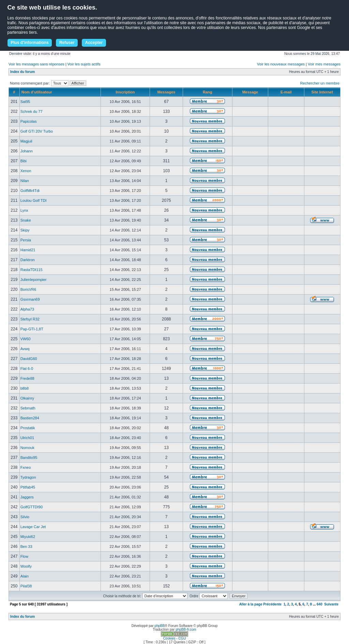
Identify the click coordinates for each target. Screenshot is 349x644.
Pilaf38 (26, 586)
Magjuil (26, 141)
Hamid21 (28, 250)
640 (320, 604)
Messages (166, 92)
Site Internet (322, 92)
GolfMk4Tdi (30, 191)
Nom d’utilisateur (37, 92)
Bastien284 (30, 418)
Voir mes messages (324, 64)
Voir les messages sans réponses (36, 64)
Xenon (26, 171)
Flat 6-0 (27, 369)
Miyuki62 (28, 537)
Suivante (331, 604)
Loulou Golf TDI (34, 200)
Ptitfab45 (28, 487)
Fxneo (26, 467)
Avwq (25, 349)
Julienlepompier (34, 280)
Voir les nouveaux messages (281, 64)
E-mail (286, 92)
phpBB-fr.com (186, 630)
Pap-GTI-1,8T (32, 329)
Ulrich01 (27, 438)
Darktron (28, 260)
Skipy (25, 230)
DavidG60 (29, 359)
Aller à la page (251, 604)
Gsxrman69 (30, 299)
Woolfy (26, 566)
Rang (208, 92)
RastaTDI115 (32, 270)
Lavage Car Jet (33, 527)
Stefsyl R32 (30, 319)
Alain (25, 576)
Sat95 (25, 102)
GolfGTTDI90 (32, 507)
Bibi (24, 161)
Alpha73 (27, 309)
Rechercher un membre (320, 83)
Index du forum (22, 72)
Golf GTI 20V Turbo (37, 131)
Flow (24, 556)
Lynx (24, 210)
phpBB (160, 626)
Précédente (272, 604)
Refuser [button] (67, 43)
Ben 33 (26, 546)
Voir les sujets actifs (84, 64)
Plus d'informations (30, 43)
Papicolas (29, 121)
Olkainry (27, 398)
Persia (26, 240)
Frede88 (27, 378)
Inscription (125, 92)
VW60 (26, 339)
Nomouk (27, 448)
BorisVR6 (28, 289)
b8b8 (25, 388)
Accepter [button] (94, 43)
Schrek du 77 (32, 111)
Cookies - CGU (174, 638)
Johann (27, 151)
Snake (26, 220)
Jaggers (27, 497)
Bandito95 (29, 458)
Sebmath (28, 408)
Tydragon (28, 477)
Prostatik (28, 428)
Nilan (25, 181)
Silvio (25, 517)
